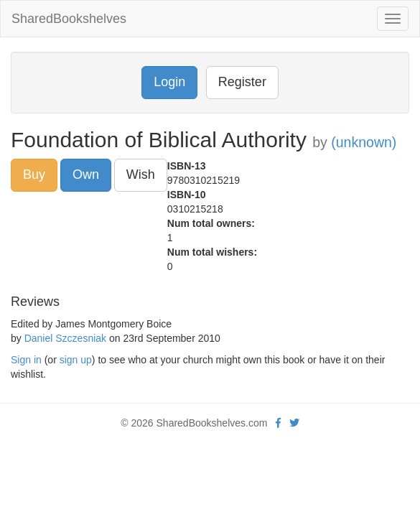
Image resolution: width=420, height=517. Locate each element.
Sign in (26, 360)
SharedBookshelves (69, 19)
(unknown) (364, 142)
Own (86, 174)
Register (242, 82)
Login (169, 82)
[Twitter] (294, 423)
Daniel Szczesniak (65, 338)
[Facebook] (278, 423)
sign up (76, 360)
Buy (34, 174)
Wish (141, 174)
